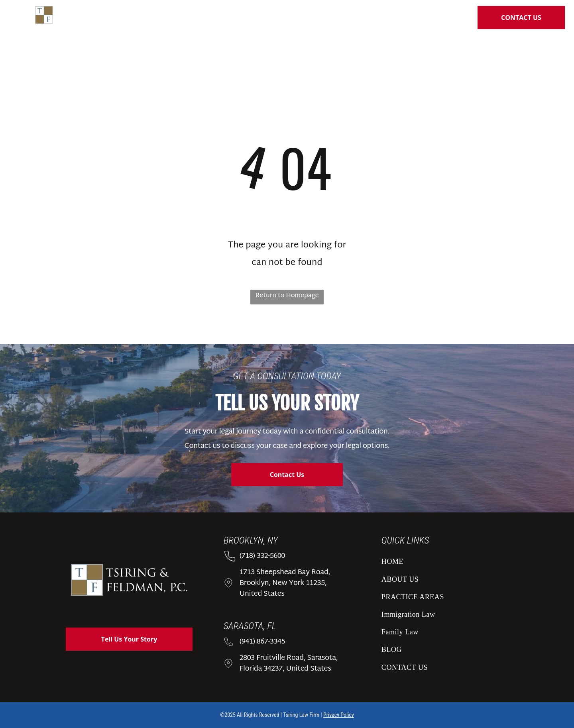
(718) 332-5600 (262, 556)
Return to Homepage (287, 296)
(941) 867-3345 (262, 642)
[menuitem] (205, 19)
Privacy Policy (339, 715)
